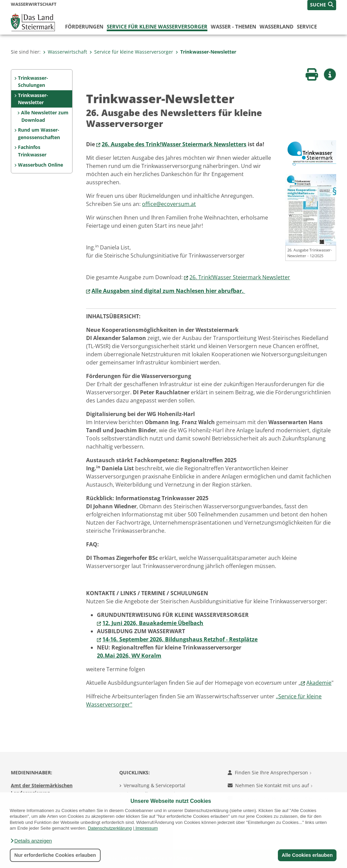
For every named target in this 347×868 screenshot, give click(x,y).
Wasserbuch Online (40, 165)
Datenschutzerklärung (110, 828)
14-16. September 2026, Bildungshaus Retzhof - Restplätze (180, 639)
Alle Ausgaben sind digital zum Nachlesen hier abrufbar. (168, 291)
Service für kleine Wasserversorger (157, 26)
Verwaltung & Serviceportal (155, 785)
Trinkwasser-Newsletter (206, 52)
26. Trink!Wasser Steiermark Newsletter (240, 277)
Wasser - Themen (233, 26)
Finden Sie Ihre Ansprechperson (270, 772)
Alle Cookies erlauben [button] (307, 855)
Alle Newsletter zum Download (45, 116)
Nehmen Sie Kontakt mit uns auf (270, 785)
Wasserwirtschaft (65, 52)
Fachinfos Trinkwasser (32, 151)
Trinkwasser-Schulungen (33, 82)
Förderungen (84, 26)
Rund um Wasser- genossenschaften (39, 134)
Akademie (319, 683)
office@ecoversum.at (169, 204)
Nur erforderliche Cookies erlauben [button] (55, 855)
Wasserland (277, 26)
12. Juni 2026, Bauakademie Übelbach (153, 623)
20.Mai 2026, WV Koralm (129, 656)
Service (307, 26)
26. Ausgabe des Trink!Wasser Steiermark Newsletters (174, 144)
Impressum (147, 828)
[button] (31, 841)
